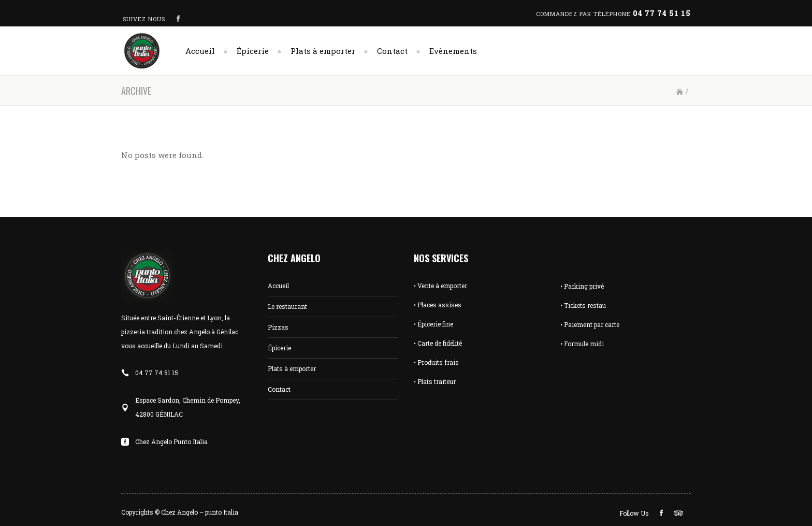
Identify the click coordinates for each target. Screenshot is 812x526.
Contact (279, 389)
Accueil (278, 286)
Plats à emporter (292, 368)
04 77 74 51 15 (662, 13)
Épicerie (279, 348)
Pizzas (278, 327)
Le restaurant (287, 306)
